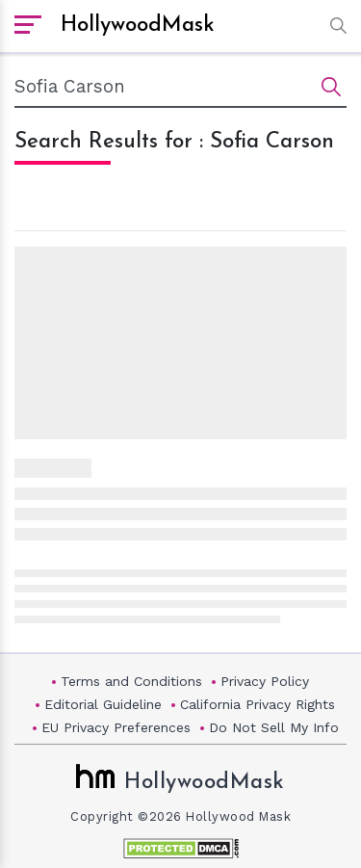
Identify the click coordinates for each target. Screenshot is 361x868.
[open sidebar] (28, 26)
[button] (334, 26)
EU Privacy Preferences (116, 727)
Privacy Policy (265, 681)
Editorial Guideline (103, 704)
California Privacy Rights (258, 704)
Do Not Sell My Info (274, 727)
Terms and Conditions (131, 681)
